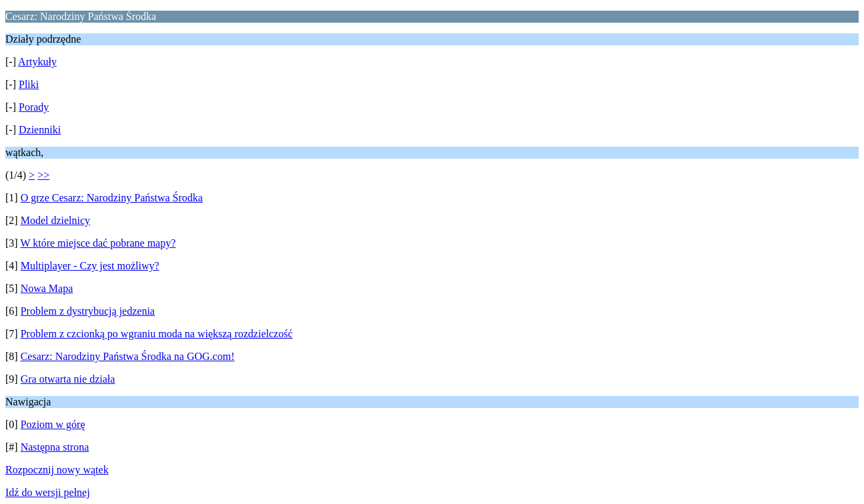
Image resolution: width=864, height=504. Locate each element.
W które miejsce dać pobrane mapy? (98, 243)
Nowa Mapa (47, 288)
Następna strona (55, 447)
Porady (34, 107)
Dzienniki (40, 130)
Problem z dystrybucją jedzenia (88, 311)
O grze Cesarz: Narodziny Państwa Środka (112, 198)
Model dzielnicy (55, 220)
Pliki (29, 84)
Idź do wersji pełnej (48, 492)
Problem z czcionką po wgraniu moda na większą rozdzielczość (157, 334)
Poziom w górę (53, 424)
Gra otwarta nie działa (68, 379)
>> (43, 175)
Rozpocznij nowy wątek (57, 470)
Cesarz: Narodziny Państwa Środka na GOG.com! (128, 356)
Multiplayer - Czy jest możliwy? (90, 266)
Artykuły (37, 62)
